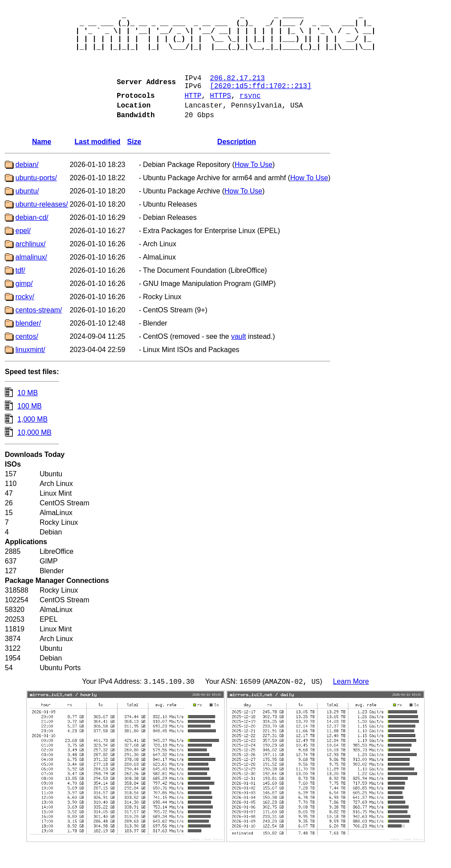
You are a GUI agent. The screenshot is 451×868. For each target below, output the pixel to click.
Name (42, 163)
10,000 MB (35, 454)
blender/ (28, 344)
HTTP (193, 113)
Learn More (351, 704)
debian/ (27, 186)
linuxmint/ (30, 371)
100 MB (30, 427)
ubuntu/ (27, 212)
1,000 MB (33, 440)
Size (134, 163)
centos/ (27, 358)
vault (239, 358)
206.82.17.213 (238, 92)
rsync (250, 113)
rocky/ (25, 318)
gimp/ (24, 305)
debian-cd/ (32, 239)
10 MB (28, 414)
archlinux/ (30, 265)
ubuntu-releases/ (42, 225)
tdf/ (20, 291)
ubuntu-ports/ (36, 199)
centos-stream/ (39, 331)
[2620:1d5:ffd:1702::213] (261, 101)
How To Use (254, 186)
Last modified (97, 163)
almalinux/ (31, 278)
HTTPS (221, 113)
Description (237, 163)
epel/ (23, 252)
